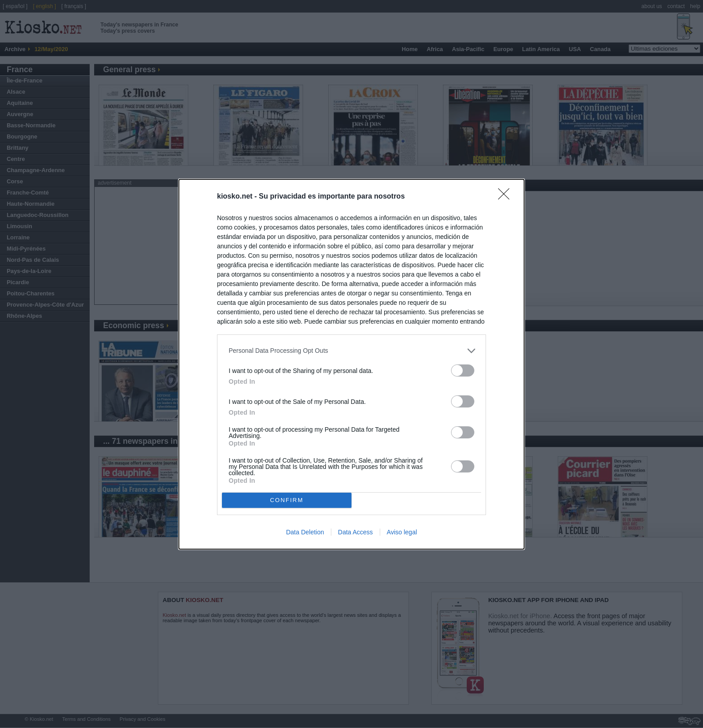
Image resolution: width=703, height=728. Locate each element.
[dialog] (351, 364)
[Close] (507, 197)
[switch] (463, 370)
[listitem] (351, 351)
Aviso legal (402, 532)
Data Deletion (305, 532)
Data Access (356, 532)
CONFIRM (287, 500)
